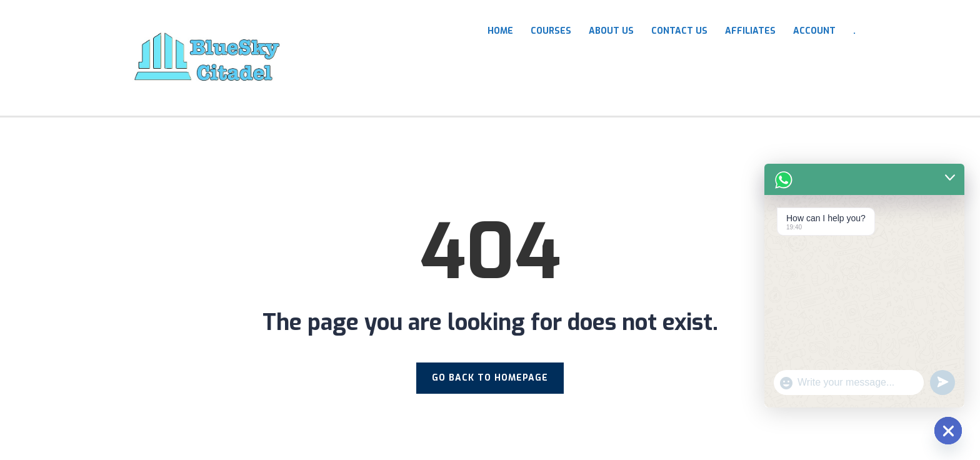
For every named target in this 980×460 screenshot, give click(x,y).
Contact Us (679, 31)
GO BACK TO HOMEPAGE (490, 378)
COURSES (551, 31)
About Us (611, 31)
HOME (500, 31)
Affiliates (750, 31)
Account (814, 31)
